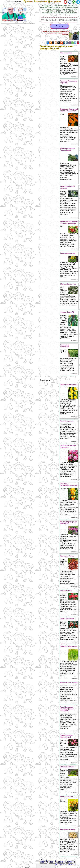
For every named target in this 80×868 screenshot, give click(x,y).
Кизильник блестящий (65, 346)
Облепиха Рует (66, 53)
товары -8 (70, 863)
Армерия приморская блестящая (68, 523)
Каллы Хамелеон (67, 797)
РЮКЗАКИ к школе (56, 8)
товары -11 (62, 865)
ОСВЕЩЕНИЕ (47, 6)
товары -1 (43, 861)
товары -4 (70, 861)
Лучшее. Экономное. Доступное (43, 1)
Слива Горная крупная (69, 385)
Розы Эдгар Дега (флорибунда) (66, 736)
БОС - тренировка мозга (51, 9)
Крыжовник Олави (67, 556)
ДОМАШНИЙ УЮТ (72, 8)
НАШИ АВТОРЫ (71, 13)
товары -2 (52, 861)
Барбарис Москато (67, 767)
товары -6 (52, 863)
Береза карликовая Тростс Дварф (68, 149)
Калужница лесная (68, 253)
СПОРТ (58, 11)
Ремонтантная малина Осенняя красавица (69, 222)
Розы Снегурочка (67, 421)
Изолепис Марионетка (68, 646)
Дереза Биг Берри (67, 619)
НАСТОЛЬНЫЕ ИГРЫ (70, 9)
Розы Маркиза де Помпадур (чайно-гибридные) (67, 709)
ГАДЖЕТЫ (50, 11)
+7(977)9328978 (16, 2)
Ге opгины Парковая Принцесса (68, 446)
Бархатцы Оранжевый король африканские (69, 110)
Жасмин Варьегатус (68, 284)
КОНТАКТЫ (58, 13)
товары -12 (72, 865)
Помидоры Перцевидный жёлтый (69, 485)
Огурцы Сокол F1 (67, 312)
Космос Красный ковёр (69, 683)
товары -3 (61, 861)
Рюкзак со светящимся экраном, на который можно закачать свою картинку (55, 33)
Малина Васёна (66, 591)
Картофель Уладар (67, 829)
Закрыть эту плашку (45, 866)
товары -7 (61, 863)
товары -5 (43, 863)
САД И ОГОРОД (60, 6)
